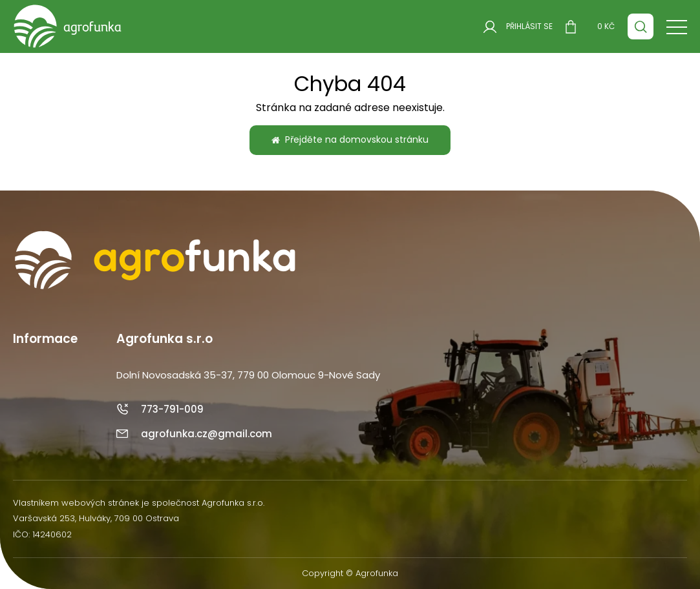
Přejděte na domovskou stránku (350, 139)
